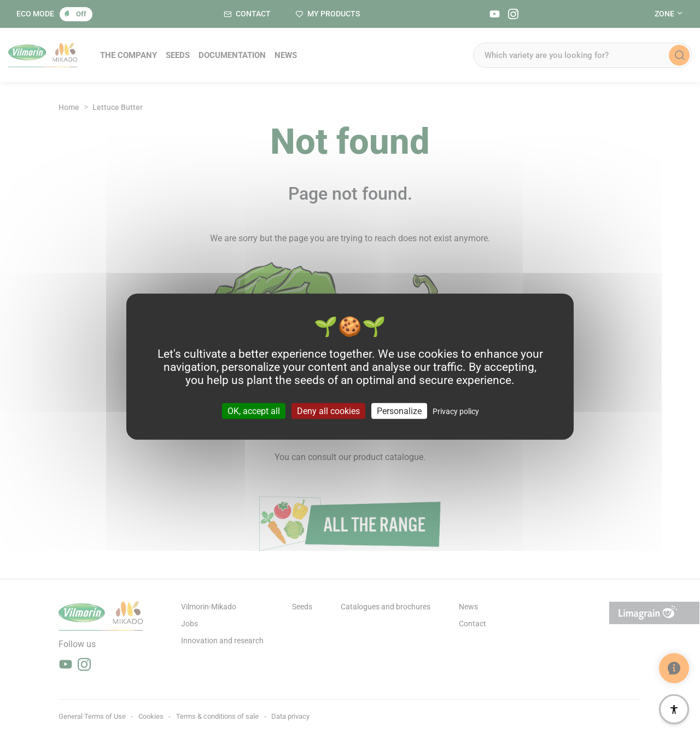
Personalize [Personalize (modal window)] (399, 411)
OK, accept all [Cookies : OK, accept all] (254, 411)
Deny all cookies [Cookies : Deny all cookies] (328, 411)
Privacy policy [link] (456, 411)
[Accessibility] (674, 709)
